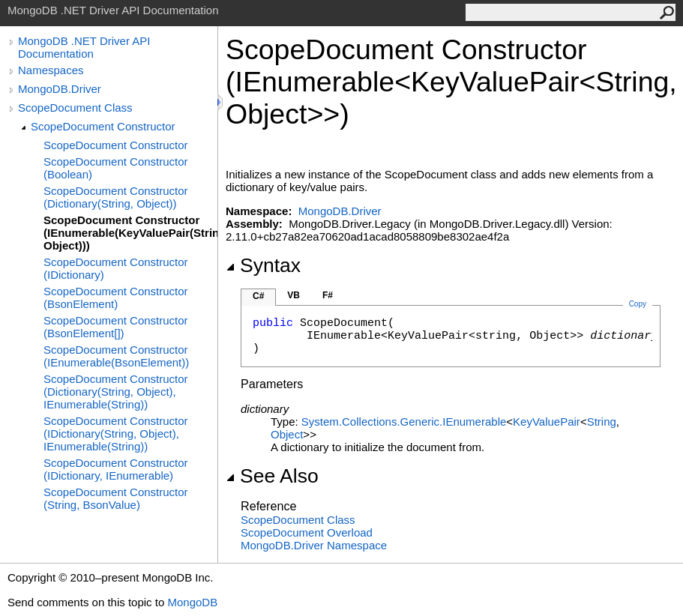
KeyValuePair (547, 422)
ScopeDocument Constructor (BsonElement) (116, 298)
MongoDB (192, 602)
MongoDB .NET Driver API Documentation (84, 47)
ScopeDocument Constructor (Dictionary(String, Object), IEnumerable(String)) (116, 392)
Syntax (263, 265)
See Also (272, 476)
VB (294, 295)
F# (328, 295)
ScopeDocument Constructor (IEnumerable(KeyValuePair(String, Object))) (130, 233)
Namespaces (51, 70)
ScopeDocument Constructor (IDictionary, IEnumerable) (116, 469)
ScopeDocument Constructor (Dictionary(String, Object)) (116, 197)
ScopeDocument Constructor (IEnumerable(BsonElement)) (116, 356)
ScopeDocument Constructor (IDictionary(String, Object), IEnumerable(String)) (116, 434)
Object (287, 434)
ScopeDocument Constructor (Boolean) (116, 168)
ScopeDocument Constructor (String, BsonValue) (116, 498)
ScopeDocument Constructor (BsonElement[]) (116, 327)
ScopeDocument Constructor (103, 126)
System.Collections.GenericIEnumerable (404, 422)
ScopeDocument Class (75, 108)
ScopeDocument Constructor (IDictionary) (116, 268)
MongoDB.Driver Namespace (314, 545)
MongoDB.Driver (60, 89)
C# (258, 296)
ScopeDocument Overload (307, 532)
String (602, 422)
